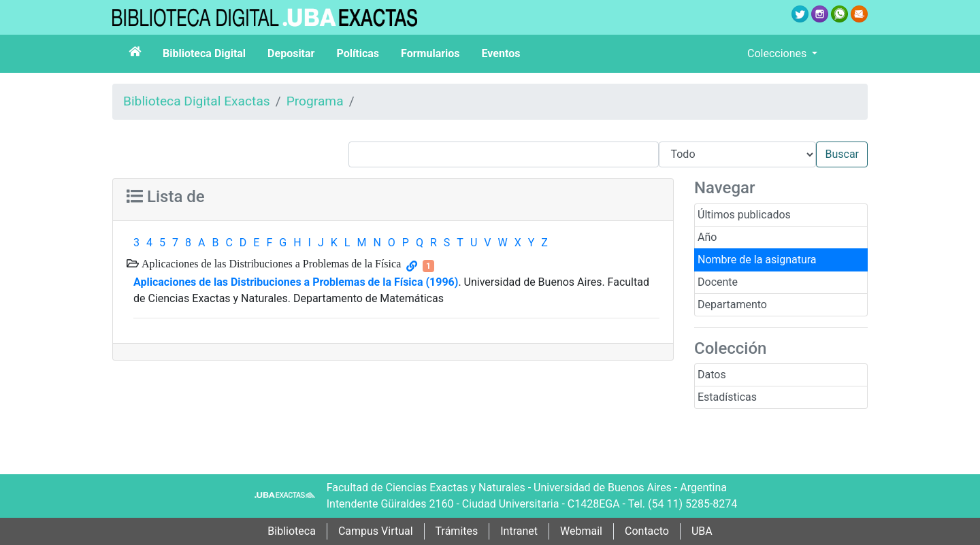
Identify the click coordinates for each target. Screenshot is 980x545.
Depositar (291, 53)
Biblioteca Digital (204, 53)
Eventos (501, 53)
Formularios (430, 53)
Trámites (457, 531)
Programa (315, 101)
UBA (702, 531)
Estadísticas (727, 397)
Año (707, 237)
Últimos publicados (744, 215)
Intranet (519, 531)
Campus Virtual (376, 531)
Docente (718, 282)
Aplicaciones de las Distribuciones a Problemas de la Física (270, 263)
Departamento (732, 304)
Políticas (358, 53)
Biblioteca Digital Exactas (197, 101)
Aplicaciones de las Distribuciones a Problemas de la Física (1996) (296, 282)
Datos (712, 375)
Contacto (647, 531)
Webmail (581, 531)
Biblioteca (292, 531)
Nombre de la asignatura (757, 260)
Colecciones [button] (778, 53)
